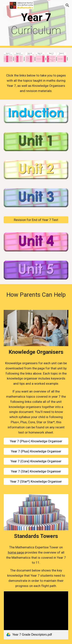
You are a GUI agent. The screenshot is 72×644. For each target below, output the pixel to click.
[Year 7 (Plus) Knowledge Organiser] (36, 451)
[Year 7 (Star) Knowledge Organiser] (36, 471)
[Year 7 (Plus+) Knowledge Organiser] (36, 441)
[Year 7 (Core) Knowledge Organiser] (36, 461)
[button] (5, 5)
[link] (36, 615)
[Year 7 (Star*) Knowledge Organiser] (36, 482)
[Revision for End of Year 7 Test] (36, 220)
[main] (36, 24)
